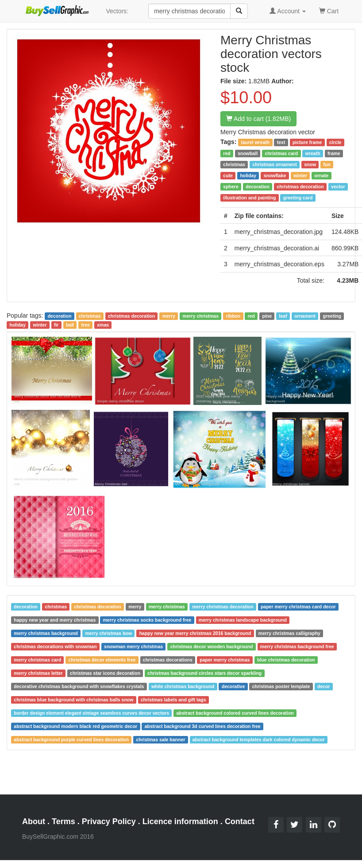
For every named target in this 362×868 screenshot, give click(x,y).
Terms (64, 821)
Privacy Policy (109, 821)
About (34, 821)
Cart (329, 10)
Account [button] (288, 11)
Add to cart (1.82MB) (258, 119)
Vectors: (117, 11)
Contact (240, 821)
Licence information (180, 821)
